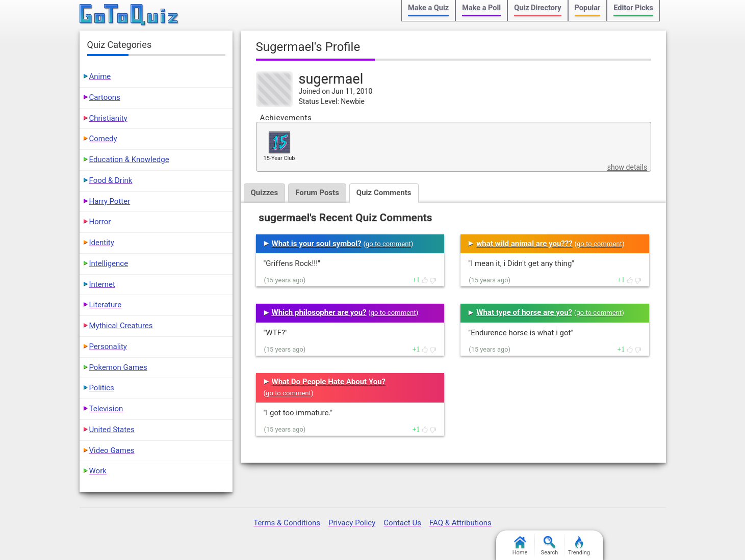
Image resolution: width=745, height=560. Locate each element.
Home (520, 546)
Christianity (108, 118)
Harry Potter (110, 201)
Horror (100, 222)
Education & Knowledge (129, 159)
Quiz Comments (384, 193)
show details (627, 167)
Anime (100, 76)
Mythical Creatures (121, 326)
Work (98, 471)
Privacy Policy (352, 523)
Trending (579, 546)
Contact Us (402, 523)
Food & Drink (111, 180)
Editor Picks (633, 8)
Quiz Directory (537, 8)
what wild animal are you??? (524, 244)
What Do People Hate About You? (329, 382)
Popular (588, 8)
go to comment (388, 244)
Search (550, 546)
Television (106, 409)
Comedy (103, 139)
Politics (102, 388)
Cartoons (105, 97)
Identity (102, 243)
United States (112, 430)
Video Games (112, 450)
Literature (106, 305)
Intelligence (109, 263)
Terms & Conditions (287, 523)
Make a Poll (481, 8)
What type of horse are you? (524, 312)
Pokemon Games (118, 367)
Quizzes (265, 193)
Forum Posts (317, 193)
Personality (108, 346)
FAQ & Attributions (460, 523)
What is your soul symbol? (317, 244)
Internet (102, 284)
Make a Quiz (428, 8)
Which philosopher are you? (319, 312)
